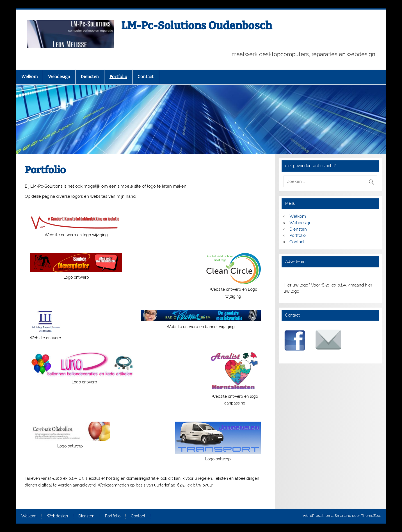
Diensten (90, 77)
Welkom (29, 77)
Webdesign (59, 77)
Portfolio (118, 77)
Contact (146, 77)
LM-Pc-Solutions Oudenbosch (197, 26)
